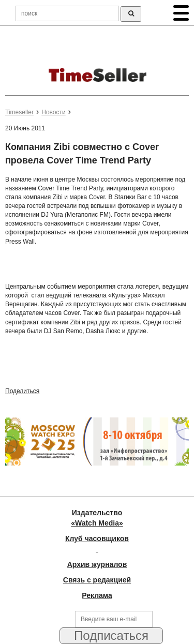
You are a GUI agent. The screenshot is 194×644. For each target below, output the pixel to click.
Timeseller (19, 112)
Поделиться (22, 391)
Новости (53, 112)
